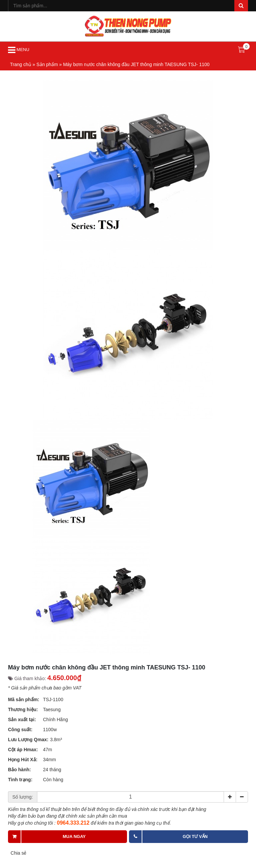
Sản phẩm (47, 64)
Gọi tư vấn (195, 836)
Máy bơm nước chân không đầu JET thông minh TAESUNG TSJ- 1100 (136, 64)
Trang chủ (21, 64)
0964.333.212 (73, 823)
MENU (19, 50)
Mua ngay (74, 836)
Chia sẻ (18, 853)
